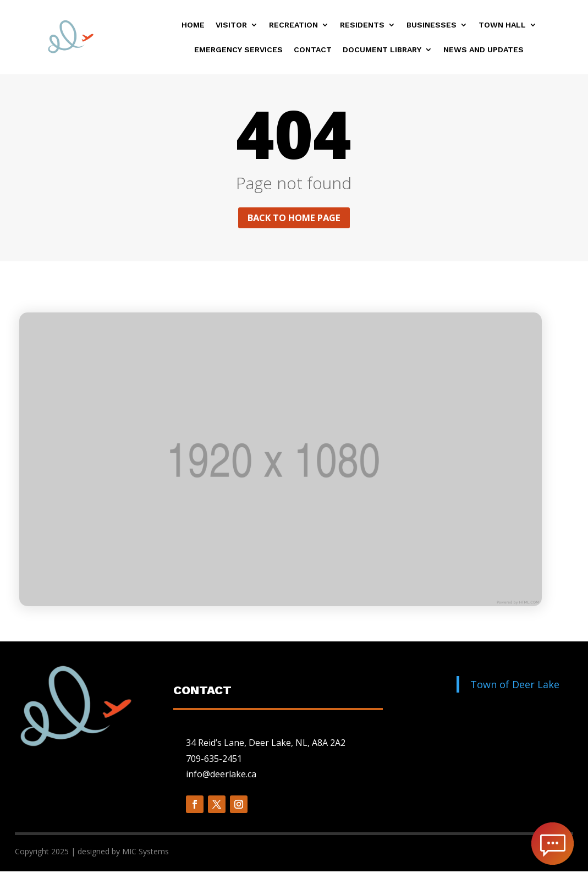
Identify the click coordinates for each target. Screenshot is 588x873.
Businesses (432, 25)
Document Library (382, 50)
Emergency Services (238, 50)
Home (193, 25)
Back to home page (294, 218)
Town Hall (502, 25)
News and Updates (483, 50)
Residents (362, 25)
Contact (313, 50)
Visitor (231, 25)
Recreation (293, 25)
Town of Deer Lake (515, 686)
